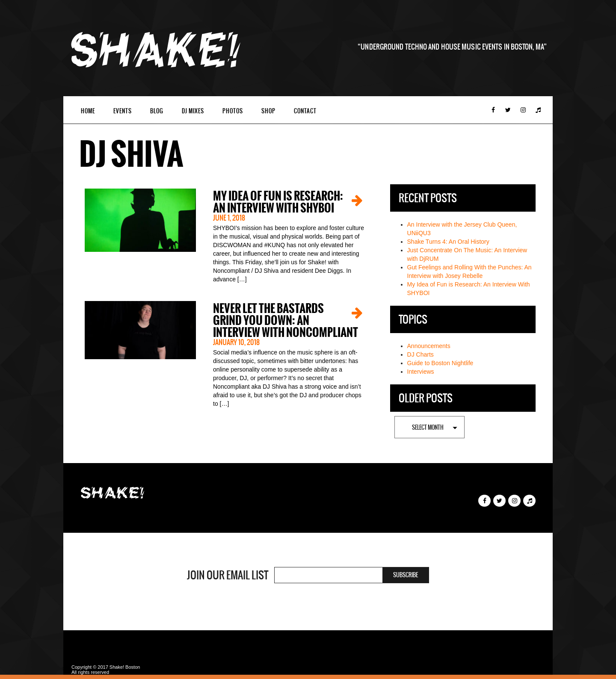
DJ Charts (421, 354)
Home (88, 111)
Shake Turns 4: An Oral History (448, 242)
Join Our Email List (228, 575)
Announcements (429, 346)
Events (123, 111)
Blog (157, 111)
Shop (268, 111)
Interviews (421, 372)
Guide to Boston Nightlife (440, 363)
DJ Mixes (193, 111)
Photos (233, 111)
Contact (305, 111)
